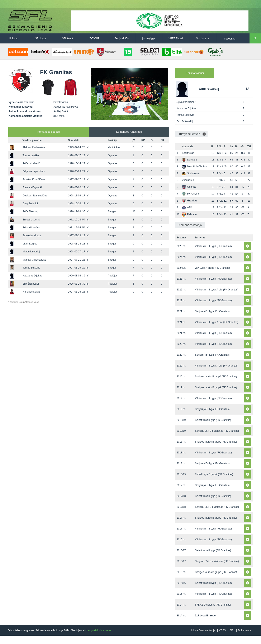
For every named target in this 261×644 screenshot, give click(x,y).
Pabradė (189, 214)
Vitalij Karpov (30, 244)
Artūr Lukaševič (31, 163)
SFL (232, 630)
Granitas (190, 201)
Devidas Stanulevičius (35, 196)
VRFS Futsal (176, 38)
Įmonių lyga (149, 38)
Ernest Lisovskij (31, 220)
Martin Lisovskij (31, 252)
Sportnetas (188, 153)
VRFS (222, 630)
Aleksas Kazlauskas (34, 147)
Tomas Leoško (31, 155)
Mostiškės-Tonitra (194, 167)
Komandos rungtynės (129, 132)
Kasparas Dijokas (32, 276)
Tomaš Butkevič (31, 268)
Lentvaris (190, 160)
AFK (187, 207)
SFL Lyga (41, 38)
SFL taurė (67, 38)
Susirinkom (191, 173)
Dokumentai (245, 630)
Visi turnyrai (203, 38)
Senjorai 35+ (122, 38)
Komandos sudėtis (49, 132)
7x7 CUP (95, 38)
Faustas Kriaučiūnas (34, 179)
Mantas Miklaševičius (34, 260)
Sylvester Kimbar (32, 235)
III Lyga (13, 38)
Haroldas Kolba (31, 292)
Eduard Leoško (31, 228)
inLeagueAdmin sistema (98, 630)
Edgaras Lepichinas (34, 171)
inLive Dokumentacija (203, 630)
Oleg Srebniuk (30, 204)
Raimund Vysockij (32, 187)
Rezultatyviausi (195, 73)
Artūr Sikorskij (30, 211)
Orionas (189, 187)
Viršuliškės (188, 180)
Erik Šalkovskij (31, 284)
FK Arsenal (191, 194)
